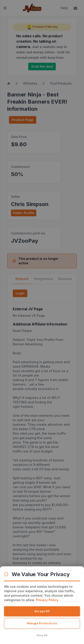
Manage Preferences (42, 623)
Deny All (42, 635)
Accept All (42, 611)
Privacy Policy (47, 600)
